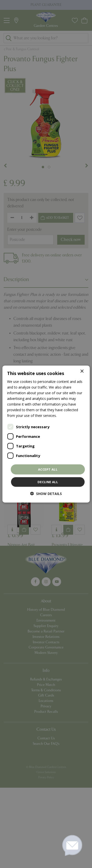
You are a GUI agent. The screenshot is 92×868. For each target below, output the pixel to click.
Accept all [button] (48, 469)
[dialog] (46, 434)
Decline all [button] (48, 482)
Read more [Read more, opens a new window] (66, 416)
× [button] (82, 371)
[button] (46, 494)
